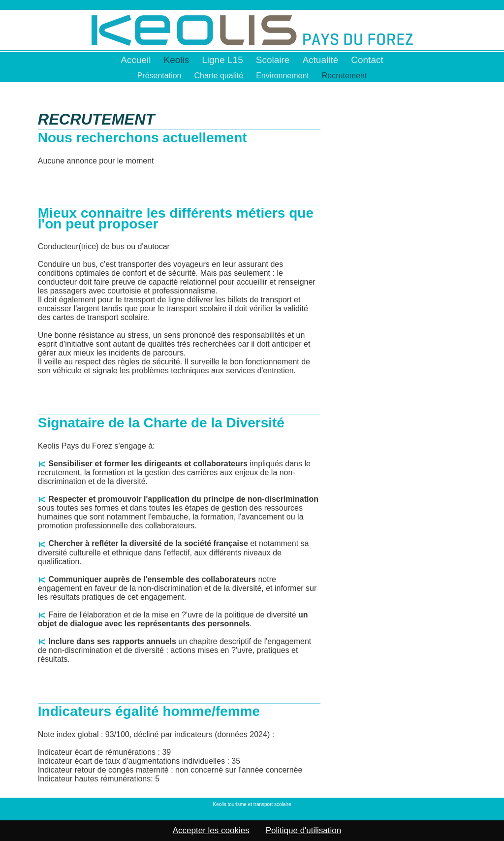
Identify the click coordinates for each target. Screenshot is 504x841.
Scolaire (273, 60)
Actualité (320, 60)
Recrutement (345, 76)
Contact (367, 60)
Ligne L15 (222, 60)
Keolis (177, 60)
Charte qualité (219, 76)
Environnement (283, 76)
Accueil (136, 60)
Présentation (159, 76)
